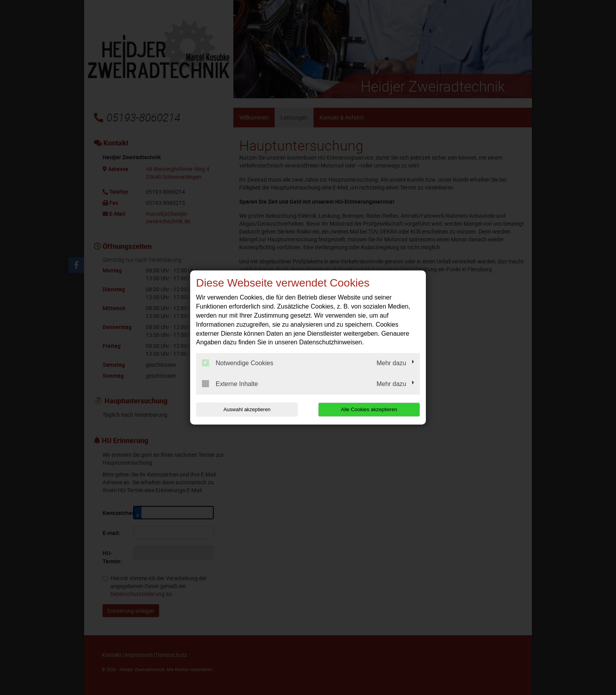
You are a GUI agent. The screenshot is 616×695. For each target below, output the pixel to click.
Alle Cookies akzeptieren (369, 409)
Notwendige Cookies (238, 363)
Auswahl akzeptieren (246, 409)
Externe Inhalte (230, 384)
